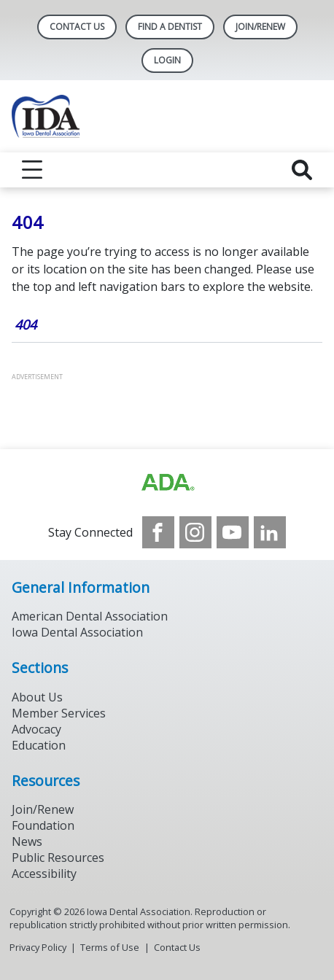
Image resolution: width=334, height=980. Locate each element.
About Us (37, 697)
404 (26, 324)
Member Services (59, 713)
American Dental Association (90, 616)
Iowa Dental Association (77, 632)
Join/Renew (260, 27)
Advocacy (36, 729)
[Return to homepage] (167, 116)
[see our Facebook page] (158, 532)
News (27, 841)
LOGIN (167, 60)
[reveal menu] (32, 170)
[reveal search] (302, 170)
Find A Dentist (170, 27)
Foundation (43, 825)
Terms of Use (110, 947)
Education (39, 745)
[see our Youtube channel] (233, 532)
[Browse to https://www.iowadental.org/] (167, 483)
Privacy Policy (38, 947)
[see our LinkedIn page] (270, 532)
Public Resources (58, 857)
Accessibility (44, 874)
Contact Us (77, 27)
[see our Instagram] (195, 532)
